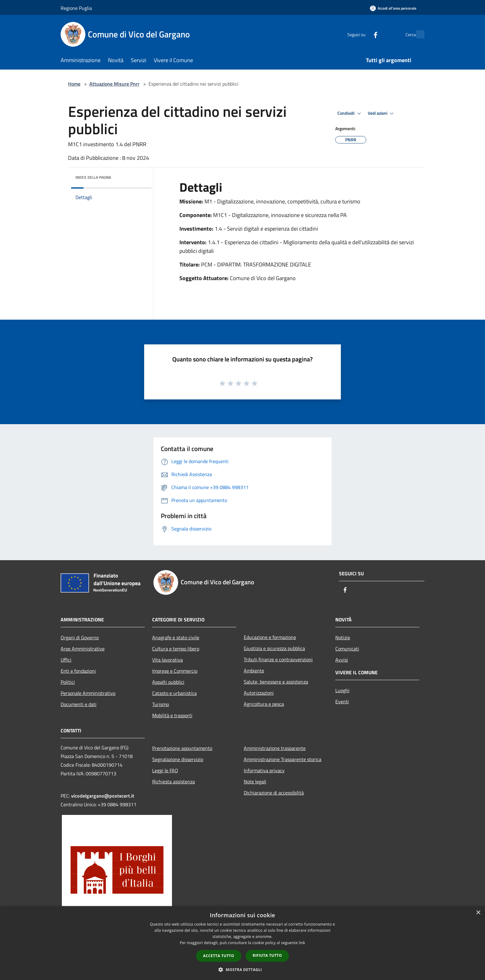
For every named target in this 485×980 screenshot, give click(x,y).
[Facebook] (362, 34)
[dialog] (242, 943)
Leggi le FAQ (165, 770)
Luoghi (342, 690)
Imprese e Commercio (175, 671)
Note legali (255, 782)
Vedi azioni (382, 113)
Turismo (161, 704)
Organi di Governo (80, 637)
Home (74, 84)
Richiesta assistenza (174, 782)
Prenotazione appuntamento (182, 748)
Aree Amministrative (83, 649)
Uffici (66, 660)
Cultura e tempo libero (176, 649)
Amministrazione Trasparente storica (283, 759)
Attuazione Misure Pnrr (114, 84)
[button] (242, 969)
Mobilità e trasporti (172, 715)
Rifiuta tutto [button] (267, 955)
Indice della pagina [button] (93, 177)
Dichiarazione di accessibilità (274, 793)
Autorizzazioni (259, 693)
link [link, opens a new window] (302, 943)
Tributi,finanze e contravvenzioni (278, 659)
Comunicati (347, 649)
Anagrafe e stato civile (176, 637)
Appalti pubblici (168, 682)
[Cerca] (417, 34)
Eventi (342, 701)
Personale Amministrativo (88, 693)
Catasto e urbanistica (174, 693)
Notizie (343, 637)
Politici (68, 682)
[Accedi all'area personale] (393, 8)
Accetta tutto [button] (219, 956)
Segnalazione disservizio (178, 759)
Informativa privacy (264, 770)
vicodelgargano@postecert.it (103, 796)
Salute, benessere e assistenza (276, 682)
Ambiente (254, 671)
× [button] (478, 913)
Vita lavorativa (167, 660)
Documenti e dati (79, 704)
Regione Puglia (76, 8)
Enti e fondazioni (78, 671)
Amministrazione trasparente (275, 748)
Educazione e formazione (270, 637)
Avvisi (342, 660)
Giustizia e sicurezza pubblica (274, 648)
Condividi (350, 113)
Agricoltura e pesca (264, 704)
